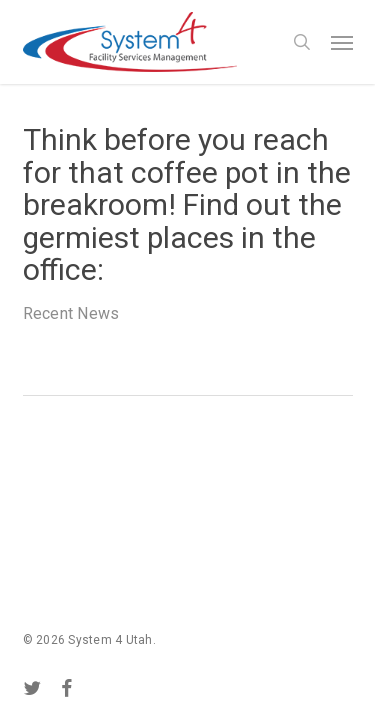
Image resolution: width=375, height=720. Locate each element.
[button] (342, 42)
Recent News (71, 313)
